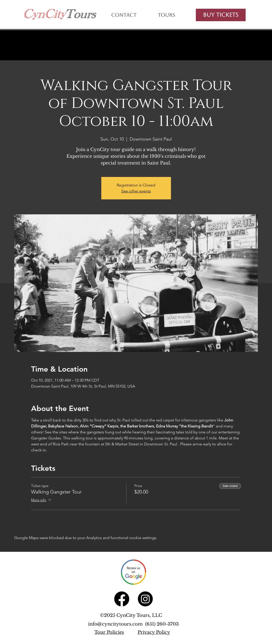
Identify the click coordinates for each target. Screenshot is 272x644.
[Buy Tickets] (221, 15)
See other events (136, 191)
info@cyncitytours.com (117, 624)
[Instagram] (145, 599)
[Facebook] (122, 599)
